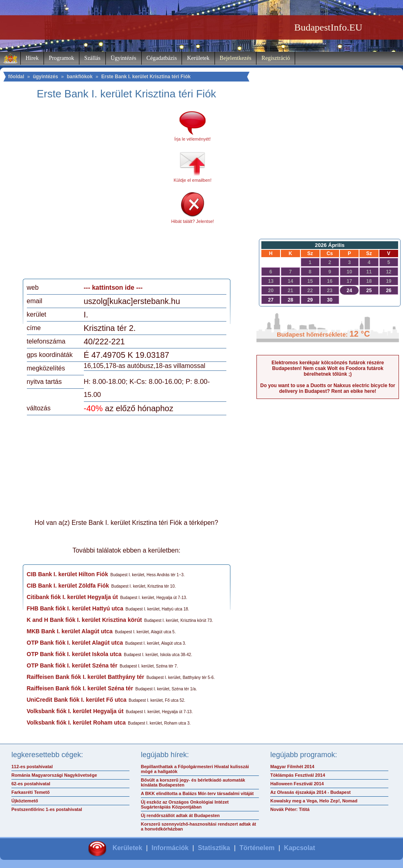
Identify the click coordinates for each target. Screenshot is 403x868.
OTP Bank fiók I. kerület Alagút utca (75, 643)
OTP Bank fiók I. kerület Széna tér (72, 665)
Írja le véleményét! (192, 139)
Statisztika (214, 848)
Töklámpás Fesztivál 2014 (298, 775)
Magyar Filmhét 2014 (292, 767)
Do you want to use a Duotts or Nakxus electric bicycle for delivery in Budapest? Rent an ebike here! (327, 388)
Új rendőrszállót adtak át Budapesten (180, 815)
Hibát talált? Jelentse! (192, 221)
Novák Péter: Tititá (290, 809)
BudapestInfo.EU (328, 27)
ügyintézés (46, 77)
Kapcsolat (300, 848)
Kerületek (198, 58)
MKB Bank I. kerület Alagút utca (70, 631)
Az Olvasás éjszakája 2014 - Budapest (311, 792)
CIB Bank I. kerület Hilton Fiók (68, 574)
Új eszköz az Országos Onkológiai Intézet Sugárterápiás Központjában (185, 804)
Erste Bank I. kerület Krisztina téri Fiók (146, 77)
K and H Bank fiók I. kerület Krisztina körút (84, 620)
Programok (61, 58)
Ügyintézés (124, 58)
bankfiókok (80, 77)
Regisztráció (276, 58)
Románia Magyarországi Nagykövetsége (54, 775)
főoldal (16, 77)
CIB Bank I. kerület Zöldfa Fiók (68, 586)
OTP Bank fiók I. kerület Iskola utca (74, 654)
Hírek (32, 58)
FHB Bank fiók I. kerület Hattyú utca (75, 608)
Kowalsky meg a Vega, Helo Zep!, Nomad (314, 801)
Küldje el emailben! (193, 180)
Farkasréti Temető (31, 792)
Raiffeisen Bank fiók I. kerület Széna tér (80, 688)
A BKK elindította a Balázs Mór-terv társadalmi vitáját (197, 793)
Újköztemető (25, 801)
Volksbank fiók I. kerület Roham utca (76, 723)
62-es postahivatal (31, 784)
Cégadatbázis (162, 58)
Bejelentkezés (236, 58)
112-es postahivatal (32, 767)
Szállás (92, 58)
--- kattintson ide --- (113, 287)
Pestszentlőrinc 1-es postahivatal (47, 809)
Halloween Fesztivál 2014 (297, 784)
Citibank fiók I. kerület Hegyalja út (72, 597)
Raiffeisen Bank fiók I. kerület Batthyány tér (86, 677)
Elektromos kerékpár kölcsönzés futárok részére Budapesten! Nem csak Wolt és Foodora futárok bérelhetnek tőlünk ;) (328, 368)
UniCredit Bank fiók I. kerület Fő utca (77, 700)
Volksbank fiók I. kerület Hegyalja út (75, 711)
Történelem (257, 848)
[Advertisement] (78, 192)
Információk (170, 848)
